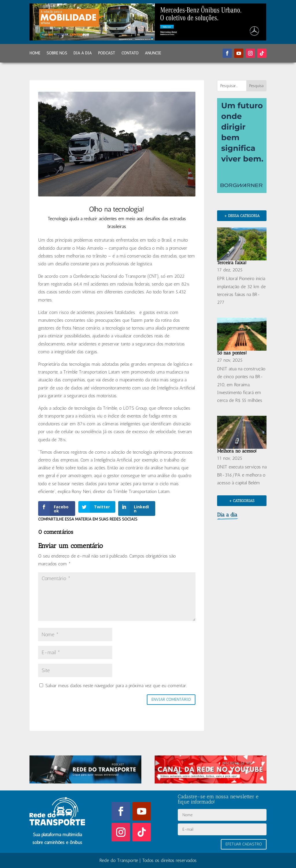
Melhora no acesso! (237, 451)
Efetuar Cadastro (244, 844)
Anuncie (153, 53)
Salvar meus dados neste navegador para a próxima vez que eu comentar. (116, 686)
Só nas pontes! (232, 353)
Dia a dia (83, 53)
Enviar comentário (171, 699)
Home (35, 53)
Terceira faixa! (232, 263)
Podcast (107, 53)
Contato (130, 53)
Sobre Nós (57, 53)
